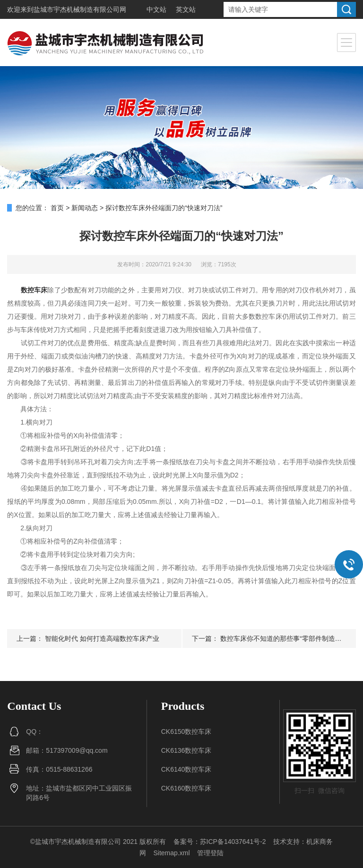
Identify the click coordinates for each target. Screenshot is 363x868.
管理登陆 (210, 853)
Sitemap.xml (171, 853)
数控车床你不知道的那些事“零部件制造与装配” (289, 638)
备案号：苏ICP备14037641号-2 (220, 842)
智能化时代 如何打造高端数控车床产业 (102, 638)
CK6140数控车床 (186, 769)
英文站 (186, 9)
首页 (57, 208)
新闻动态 (85, 208)
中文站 (156, 9)
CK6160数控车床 (186, 788)
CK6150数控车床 (186, 732)
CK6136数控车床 (186, 750)
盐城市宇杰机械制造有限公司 (77, 9)
